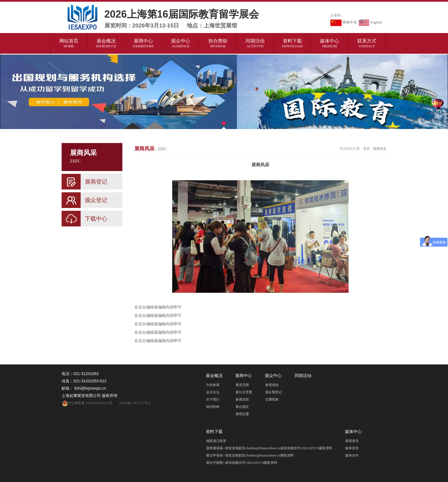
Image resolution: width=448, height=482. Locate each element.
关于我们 (213, 399)
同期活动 (255, 43)
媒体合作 (352, 455)
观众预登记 (274, 392)
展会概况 (106, 43)
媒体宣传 (352, 448)
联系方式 (367, 43)
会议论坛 (213, 392)
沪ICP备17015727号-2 (135, 403)
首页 (367, 149)
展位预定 (242, 407)
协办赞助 (218, 43)
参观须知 (272, 385)
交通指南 (272, 399)
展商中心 (143, 43)
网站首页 (69, 43)
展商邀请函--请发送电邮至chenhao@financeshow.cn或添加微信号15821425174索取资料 (269, 448)
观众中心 (181, 43)
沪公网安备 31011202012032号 (87, 403)
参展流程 (242, 399)
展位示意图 (244, 392)
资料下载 (292, 43)
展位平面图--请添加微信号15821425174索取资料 (242, 463)
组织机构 (213, 407)
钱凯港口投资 (216, 441)
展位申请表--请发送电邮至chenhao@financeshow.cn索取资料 (250, 455)
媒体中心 (330, 43)
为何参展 (213, 385)
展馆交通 (242, 414)
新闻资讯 (352, 441)
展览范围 (242, 385)
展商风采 (151, 149)
